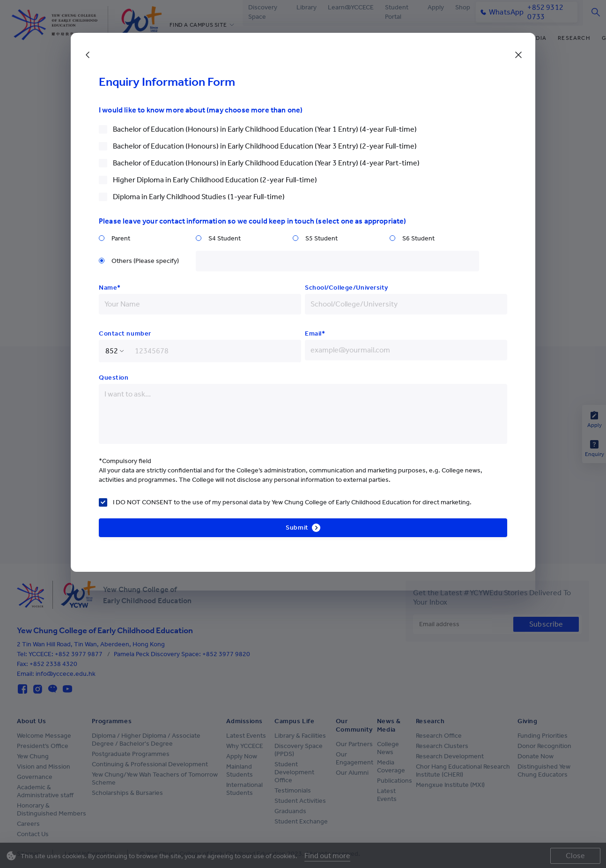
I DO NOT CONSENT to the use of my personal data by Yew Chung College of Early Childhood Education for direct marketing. (292, 502)
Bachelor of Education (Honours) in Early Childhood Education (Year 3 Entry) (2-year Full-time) (265, 146)
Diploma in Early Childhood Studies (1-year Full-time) (199, 197)
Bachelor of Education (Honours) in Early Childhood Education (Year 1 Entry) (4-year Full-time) (265, 129)
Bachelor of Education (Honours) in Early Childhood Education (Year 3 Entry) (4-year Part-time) (266, 163)
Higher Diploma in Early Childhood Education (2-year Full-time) (215, 180)
